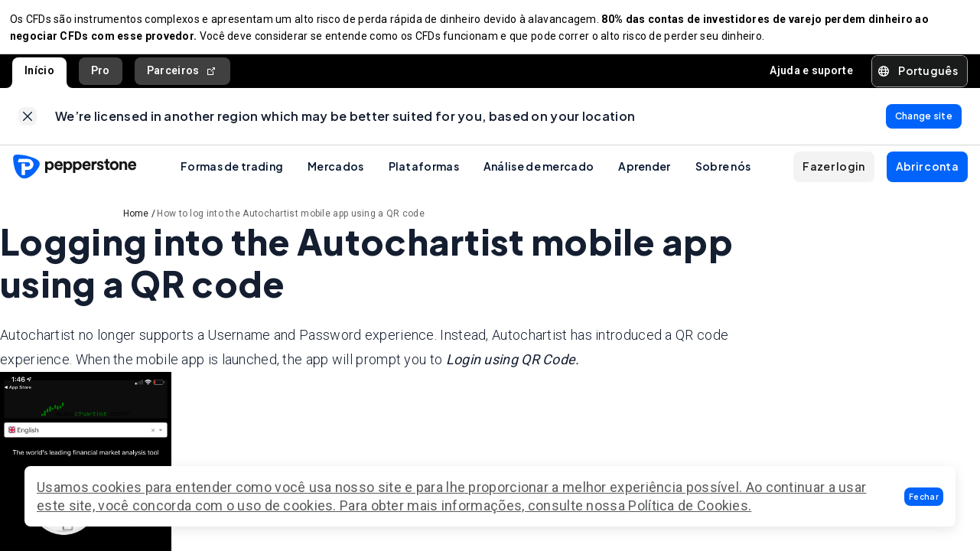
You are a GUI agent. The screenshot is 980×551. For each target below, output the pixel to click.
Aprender (644, 176)
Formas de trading (232, 176)
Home (136, 223)
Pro (101, 76)
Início (39, 76)
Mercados (335, 176)
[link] (28, 124)
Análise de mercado (539, 176)
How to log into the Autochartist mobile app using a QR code (291, 223)
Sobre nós (723, 176)
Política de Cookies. (690, 505)
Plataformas (424, 176)
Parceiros (182, 76)
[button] (924, 497)
